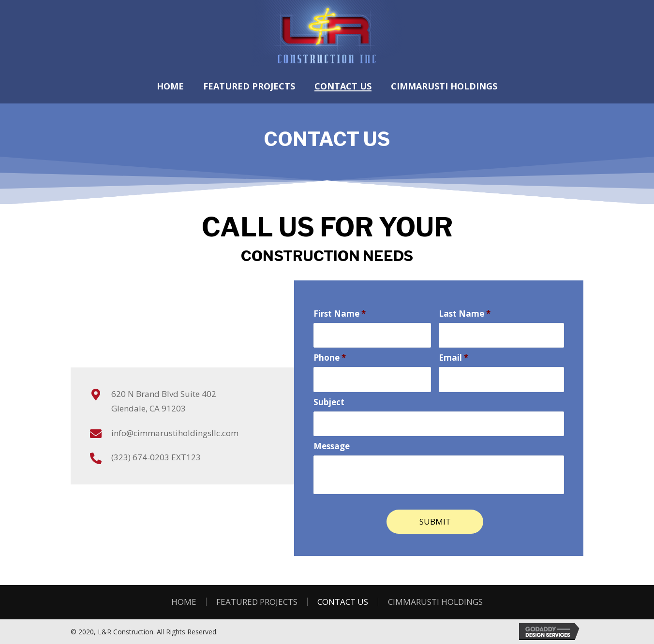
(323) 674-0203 (140, 457)
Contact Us (343, 600)
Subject (329, 401)
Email (453, 357)
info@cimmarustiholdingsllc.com (175, 433)
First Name (340, 314)
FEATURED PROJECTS (257, 600)
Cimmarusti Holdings (435, 600)
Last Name (465, 314)
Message (332, 445)
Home (184, 600)
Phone (330, 357)
